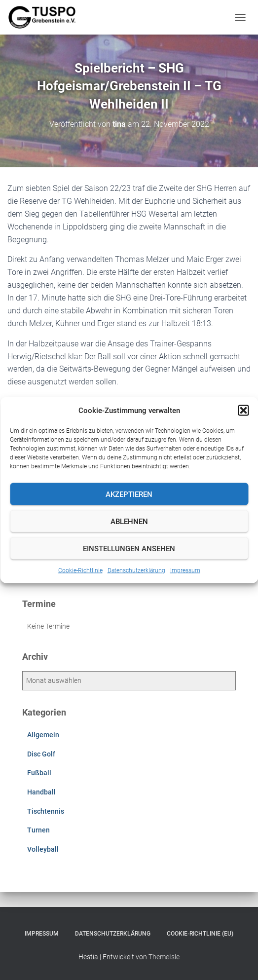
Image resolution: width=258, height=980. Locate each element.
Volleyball (43, 849)
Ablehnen (129, 521)
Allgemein (43, 735)
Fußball (39, 773)
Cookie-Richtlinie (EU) (200, 934)
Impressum (185, 570)
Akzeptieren (129, 494)
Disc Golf (41, 754)
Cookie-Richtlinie (80, 570)
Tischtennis (46, 811)
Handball (41, 792)
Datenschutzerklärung (136, 570)
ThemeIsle (164, 957)
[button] (243, 411)
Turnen (38, 830)
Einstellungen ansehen (129, 548)
